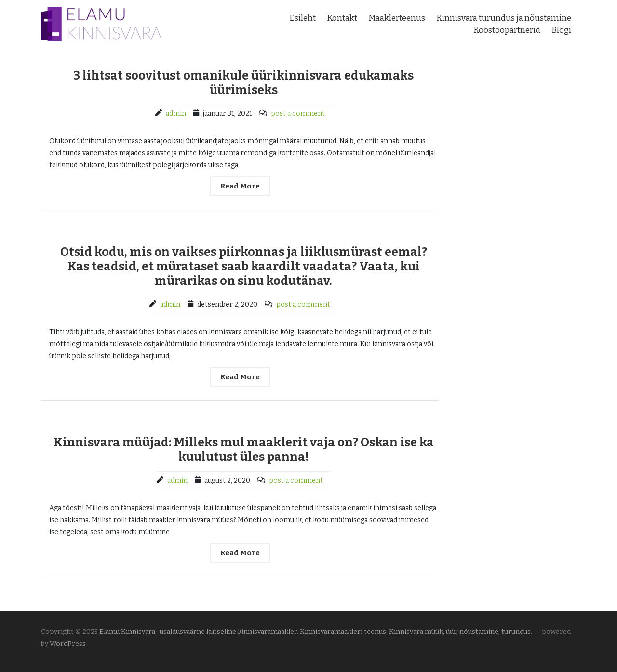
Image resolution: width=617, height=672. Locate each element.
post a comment (298, 114)
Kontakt (342, 18)
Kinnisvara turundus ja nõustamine (504, 18)
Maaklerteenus (397, 18)
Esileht (302, 18)
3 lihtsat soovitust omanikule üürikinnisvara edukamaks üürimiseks (243, 83)
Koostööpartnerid (507, 30)
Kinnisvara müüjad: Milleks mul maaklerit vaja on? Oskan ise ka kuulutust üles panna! (244, 450)
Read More (240, 186)
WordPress (68, 644)
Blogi (561, 30)
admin (176, 114)
